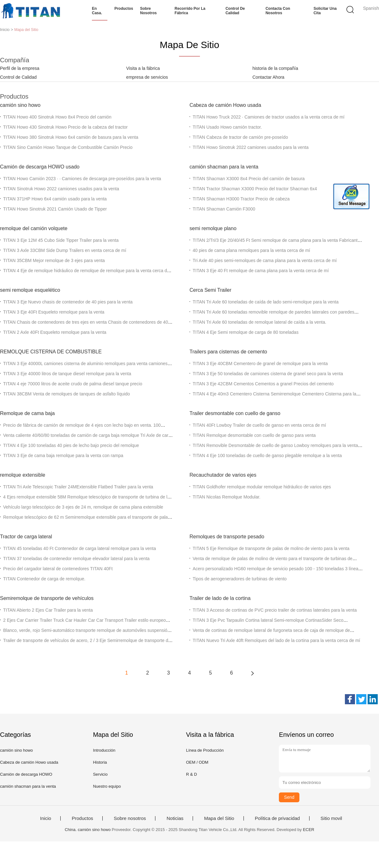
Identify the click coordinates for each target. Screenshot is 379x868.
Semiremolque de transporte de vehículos (47, 598)
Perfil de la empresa (20, 68)
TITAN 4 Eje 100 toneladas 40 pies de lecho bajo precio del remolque (71, 445)
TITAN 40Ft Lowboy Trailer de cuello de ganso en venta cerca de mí (259, 425)
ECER (309, 830)
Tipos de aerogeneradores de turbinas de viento (240, 579)
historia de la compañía (275, 68)
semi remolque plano (213, 228)
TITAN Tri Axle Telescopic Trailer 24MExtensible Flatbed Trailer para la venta (78, 487)
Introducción (104, 750)
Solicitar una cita (325, 11)
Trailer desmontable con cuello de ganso (235, 413)
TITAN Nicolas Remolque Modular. (226, 497)
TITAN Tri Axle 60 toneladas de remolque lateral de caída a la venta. (259, 322)
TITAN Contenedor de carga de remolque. (44, 579)
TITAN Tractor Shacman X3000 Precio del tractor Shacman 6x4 (255, 189)
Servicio (100, 774)
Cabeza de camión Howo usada (225, 105)
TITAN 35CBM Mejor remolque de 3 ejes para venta (54, 260)
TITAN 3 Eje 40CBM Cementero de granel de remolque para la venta (260, 364)
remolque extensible (23, 475)
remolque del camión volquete (34, 228)
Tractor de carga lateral (26, 537)
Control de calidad (235, 11)
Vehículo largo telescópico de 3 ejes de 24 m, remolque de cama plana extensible (83, 507)
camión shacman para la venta (224, 167)
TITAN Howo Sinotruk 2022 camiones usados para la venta (251, 147)
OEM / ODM (197, 762)
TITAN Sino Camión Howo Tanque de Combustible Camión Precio (68, 147)
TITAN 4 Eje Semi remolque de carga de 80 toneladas (246, 332)
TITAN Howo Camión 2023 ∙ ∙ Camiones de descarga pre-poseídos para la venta (82, 179)
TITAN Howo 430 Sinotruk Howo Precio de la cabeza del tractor (65, 127)
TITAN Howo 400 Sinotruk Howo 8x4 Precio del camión (57, 117)
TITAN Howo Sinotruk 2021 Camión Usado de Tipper (55, 209)
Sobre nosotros (149, 11)
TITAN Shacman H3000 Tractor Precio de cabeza (241, 199)
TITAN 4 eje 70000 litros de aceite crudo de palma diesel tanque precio (73, 384)
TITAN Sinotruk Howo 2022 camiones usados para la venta (61, 189)
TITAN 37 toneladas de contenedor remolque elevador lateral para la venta (76, 559)
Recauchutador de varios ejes (223, 475)
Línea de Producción (205, 750)
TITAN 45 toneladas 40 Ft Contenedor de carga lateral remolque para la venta (80, 548)
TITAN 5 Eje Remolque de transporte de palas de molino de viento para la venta (271, 548)
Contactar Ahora (268, 77)
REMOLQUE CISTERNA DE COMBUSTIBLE (51, 352)
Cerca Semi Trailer (210, 290)
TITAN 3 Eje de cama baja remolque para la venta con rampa (63, 455)
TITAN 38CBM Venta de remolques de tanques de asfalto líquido (66, 394)
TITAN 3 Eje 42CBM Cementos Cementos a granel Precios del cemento (263, 384)
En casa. (97, 11)
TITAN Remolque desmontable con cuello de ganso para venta (254, 435)
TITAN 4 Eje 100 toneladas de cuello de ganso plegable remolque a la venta (267, 455)
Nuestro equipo (107, 786)
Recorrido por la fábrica (190, 11)
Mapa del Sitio (219, 818)
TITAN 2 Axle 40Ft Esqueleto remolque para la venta (55, 332)
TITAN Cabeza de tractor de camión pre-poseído (240, 137)
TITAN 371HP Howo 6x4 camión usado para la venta (55, 199)
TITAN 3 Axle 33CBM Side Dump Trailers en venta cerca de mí (65, 250)
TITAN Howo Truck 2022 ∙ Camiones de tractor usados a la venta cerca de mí (269, 117)
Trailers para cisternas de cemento (228, 352)
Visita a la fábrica (143, 68)
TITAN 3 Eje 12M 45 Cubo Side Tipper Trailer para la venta (61, 240)
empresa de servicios (147, 77)
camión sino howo (20, 105)
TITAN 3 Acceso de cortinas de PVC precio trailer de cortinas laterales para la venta (275, 610)
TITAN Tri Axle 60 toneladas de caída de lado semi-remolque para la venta (266, 302)
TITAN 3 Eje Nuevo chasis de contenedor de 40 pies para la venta (68, 302)
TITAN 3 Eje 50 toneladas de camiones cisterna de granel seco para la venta (268, 374)
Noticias (175, 818)
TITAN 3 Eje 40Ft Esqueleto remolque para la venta (54, 312)
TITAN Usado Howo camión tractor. (227, 127)
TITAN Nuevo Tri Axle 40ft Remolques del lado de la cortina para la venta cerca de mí (276, 640)
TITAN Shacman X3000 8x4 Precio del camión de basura (249, 179)
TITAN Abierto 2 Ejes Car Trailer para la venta (48, 610)
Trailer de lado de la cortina (220, 598)
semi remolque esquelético (30, 290)
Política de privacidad (277, 818)
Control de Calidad (18, 77)
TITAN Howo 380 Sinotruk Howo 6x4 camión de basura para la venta (71, 137)
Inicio (46, 818)
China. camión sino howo (88, 830)
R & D (192, 774)
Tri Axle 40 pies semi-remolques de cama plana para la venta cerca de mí (265, 260)
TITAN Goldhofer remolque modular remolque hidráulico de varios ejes (262, 487)
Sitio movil (331, 818)
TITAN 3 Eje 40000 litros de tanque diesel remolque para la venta (67, 374)
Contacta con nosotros (278, 11)
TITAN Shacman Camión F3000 (224, 209)
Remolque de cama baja (27, 413)
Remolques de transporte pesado (227, 537)
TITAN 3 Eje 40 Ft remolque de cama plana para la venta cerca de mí (261, 271)
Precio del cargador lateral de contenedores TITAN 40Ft (58, 569)
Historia (100, 762)
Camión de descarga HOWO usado (40, 167)
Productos (124, 9)
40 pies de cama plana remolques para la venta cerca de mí (251, 250)
